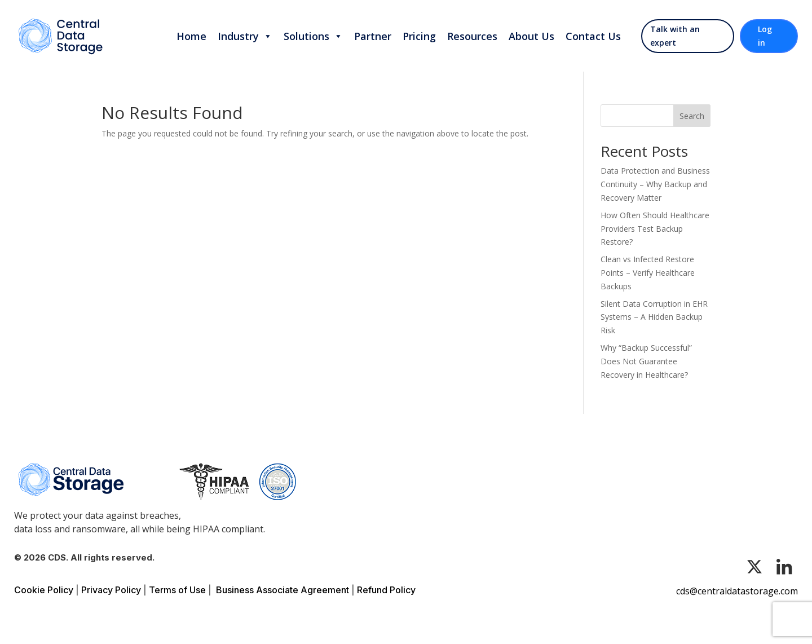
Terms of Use (177, 590)
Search (692, 116)
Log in (765, 36)
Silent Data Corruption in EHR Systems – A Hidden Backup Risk (654, 317)
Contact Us (593, 36)
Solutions (313, 36)
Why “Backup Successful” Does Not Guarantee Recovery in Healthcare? (646, 361)
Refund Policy (386, 590)
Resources (472, 36)
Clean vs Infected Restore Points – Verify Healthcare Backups (648, 273)
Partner (373, 36)
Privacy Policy (111, 590)
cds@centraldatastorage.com (737, 591)
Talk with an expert (675, 36)
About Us (531, 36)
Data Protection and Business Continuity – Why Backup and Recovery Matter (655, 184)
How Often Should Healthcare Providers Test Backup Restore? (655, 229)
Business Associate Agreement (283, 590)
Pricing (419, 36)
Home (191, 36)
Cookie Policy (44, 590)
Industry (245, 36)
